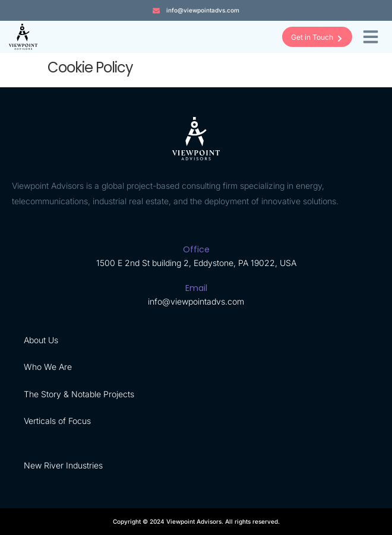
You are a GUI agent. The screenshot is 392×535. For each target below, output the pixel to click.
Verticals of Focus (57, 421)
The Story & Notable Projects (79, 394)
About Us (41, 340)
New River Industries (63, 465)
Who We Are (48, 367)
